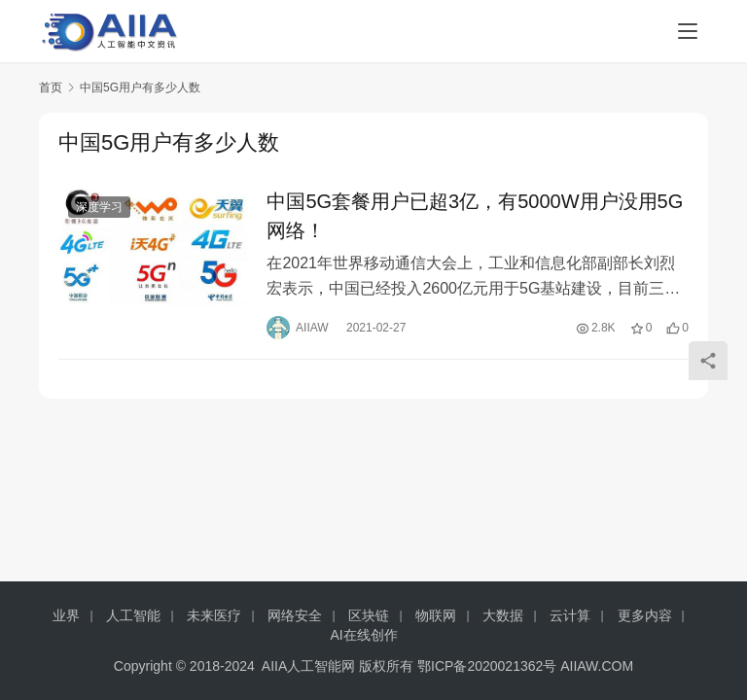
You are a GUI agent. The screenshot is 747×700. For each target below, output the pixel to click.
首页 (51, 87)
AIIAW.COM (597, 666)
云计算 (570, 615)
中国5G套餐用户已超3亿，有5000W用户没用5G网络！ (475, 217)
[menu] (688, 31)
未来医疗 (214, 615)
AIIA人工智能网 (308, 666)
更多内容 (645, 615)
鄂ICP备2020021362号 (487, 666)
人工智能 (133, 615)
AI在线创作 (363, 635)
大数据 (503, 615)
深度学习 (99, 208)
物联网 (436, 615)
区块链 (369, 615)
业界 (66, 615)
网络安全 (295, 615)
